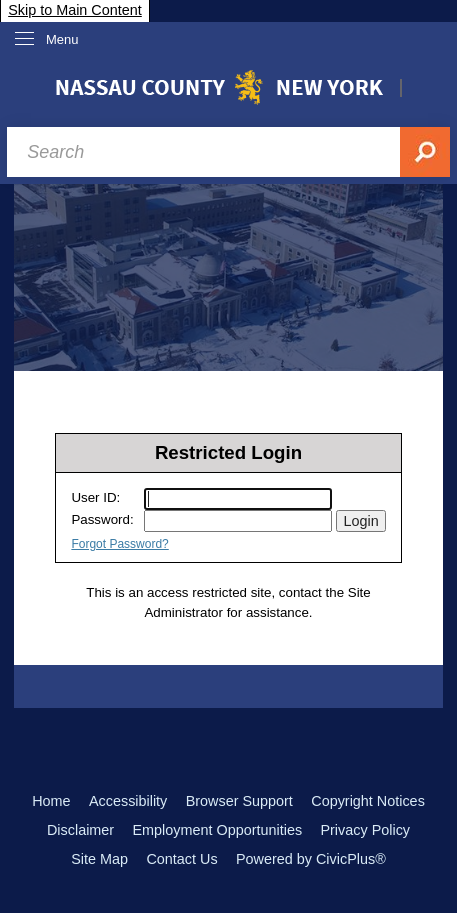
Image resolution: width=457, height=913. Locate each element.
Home (51, 801)
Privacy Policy (365, 830)
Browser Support (239, 801)
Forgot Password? (119, 544)
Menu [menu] (62, 39)
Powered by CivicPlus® (311, 859)
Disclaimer (80, 830)
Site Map (99, 859)
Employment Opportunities (218, 830)
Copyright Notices (368, 801)
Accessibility (128, 801)
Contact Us (181, 859)
